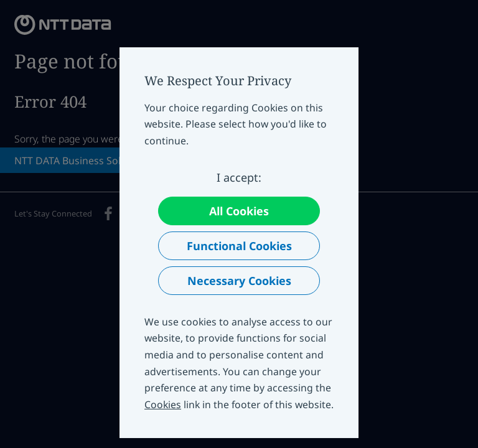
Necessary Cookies (239, 281)
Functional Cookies (239, 246)
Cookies (163, 404)
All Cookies (239, 211)
